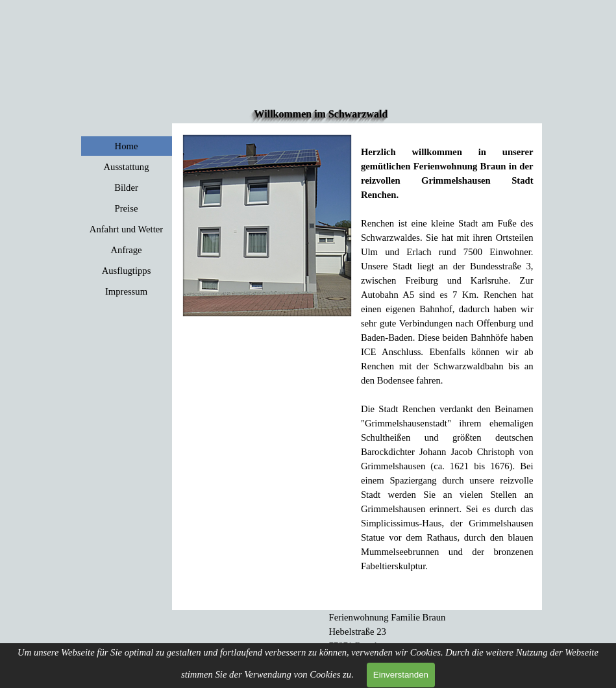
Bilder (126, 188)
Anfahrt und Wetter (126, 229)
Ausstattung (126, 167)
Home (127, 146)
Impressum (126, 291)
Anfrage (126, 250)
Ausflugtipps (127, 271)
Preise (127, 208)
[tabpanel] (447, 352)
